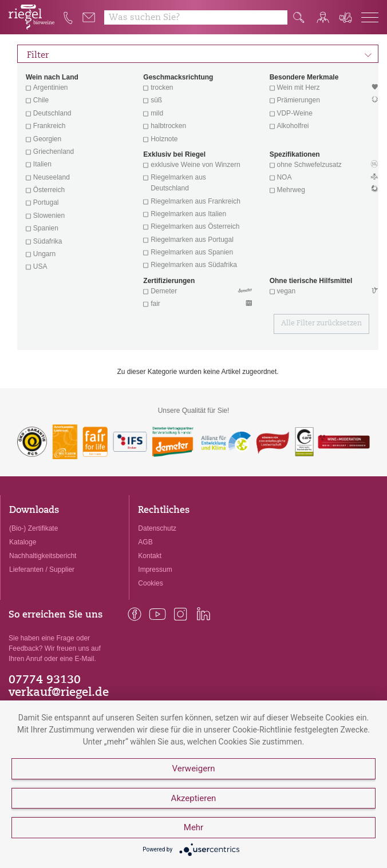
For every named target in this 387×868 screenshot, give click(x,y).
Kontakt (150, 556)
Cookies (150, 583)
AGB (145, 542)
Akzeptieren (194, 798)
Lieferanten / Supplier (42, 570)
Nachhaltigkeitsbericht (43, 556)
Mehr (193, 828)
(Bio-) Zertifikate (33, 528)
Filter (200, 54)
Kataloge (23, 542)
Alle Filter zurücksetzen (321, 324)
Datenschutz (157, 528)
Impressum (155, 570)
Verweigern (193, 769)
